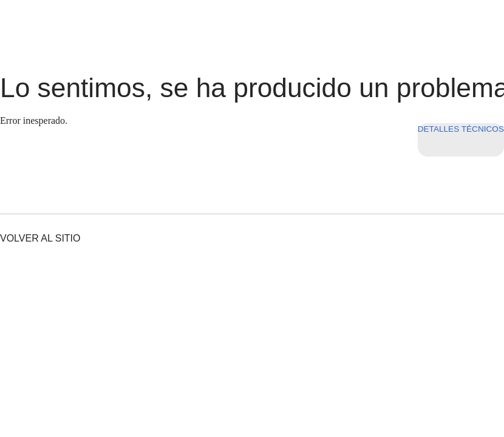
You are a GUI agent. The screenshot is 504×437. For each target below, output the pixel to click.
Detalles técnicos (461, 129)
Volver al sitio (40, 238)
